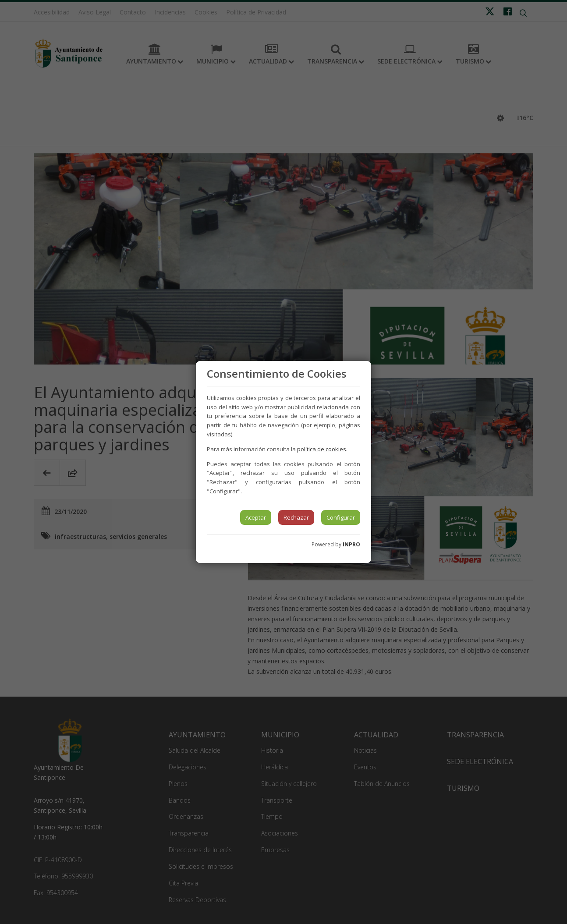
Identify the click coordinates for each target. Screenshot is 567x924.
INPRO (351, 544)
